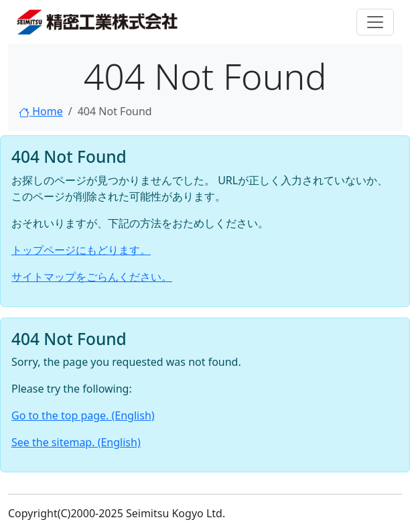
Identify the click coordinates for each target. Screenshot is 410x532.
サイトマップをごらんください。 (92, 277)
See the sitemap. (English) (76, 442)
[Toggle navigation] (375, 22)
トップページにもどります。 (81, 250)
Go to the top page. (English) (83, 415)
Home (41, 111)
